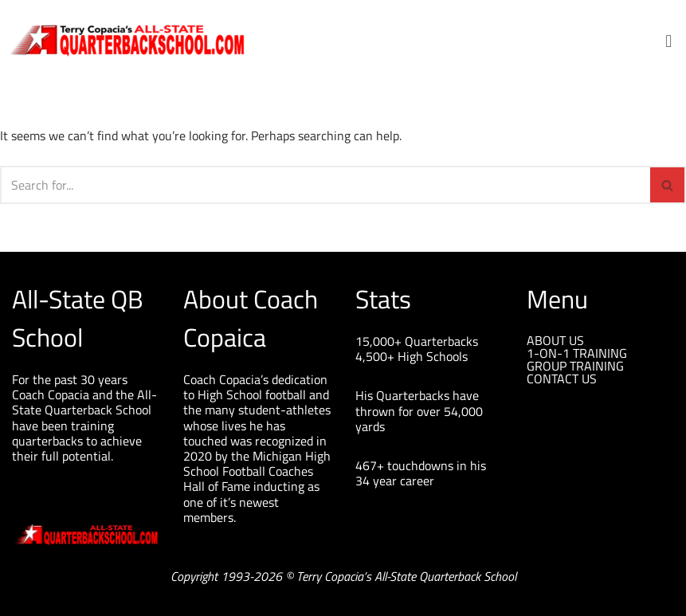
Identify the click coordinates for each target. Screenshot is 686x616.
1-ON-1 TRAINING (577, 353)
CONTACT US (562, 379)
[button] (669, 41)
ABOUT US (555, 340)
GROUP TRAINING (575, 366)
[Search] (325, 185)
